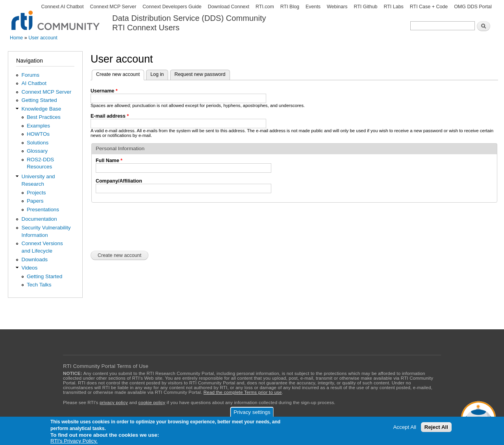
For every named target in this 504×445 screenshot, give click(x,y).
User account (43, 38)
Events (313, 7)
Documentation (39, 219)
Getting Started (39, 100)
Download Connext (229, 7)
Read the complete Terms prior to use (243, 392)
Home (16, 38)
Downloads (34, 259)
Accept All (405, 427)
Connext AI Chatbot (62, 7)
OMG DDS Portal (473, 7)
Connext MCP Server (113, 7)
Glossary (37, 151)
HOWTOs (38, 134)
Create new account (120, 74)
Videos (29, 268)
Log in (157, 74)
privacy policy (114, 403)
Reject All (436, 427)
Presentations (43, 210)
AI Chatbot (34, 83)
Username (104, 91)
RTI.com (265, 7)
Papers (35, 201)
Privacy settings (252, 412)
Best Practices (44, 117)
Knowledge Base (41, 109)
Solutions (38, 143)
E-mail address (110, 116)
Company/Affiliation (119, 181)
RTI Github (365, 7)
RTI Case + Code (429, 7)
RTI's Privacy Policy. (74, 441)
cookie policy (152, 403)
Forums (30, 75)
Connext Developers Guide (172, 7)
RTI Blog (290, 7)
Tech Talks (39, 285)
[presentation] (150, 226)
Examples (38, 126)
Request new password (200, 74)
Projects (36, 193)
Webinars (337, 7)
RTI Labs (393, 7)
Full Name (109, 161)
